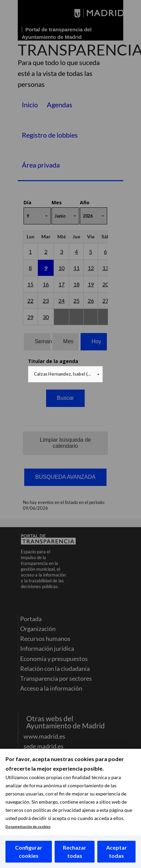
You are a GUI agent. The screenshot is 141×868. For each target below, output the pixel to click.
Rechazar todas (75, 851)
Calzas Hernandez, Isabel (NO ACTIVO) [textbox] (67, 374)
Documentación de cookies (28, 827)
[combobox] (66, 374)
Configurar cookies (29, 851)
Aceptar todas (117, 851)
